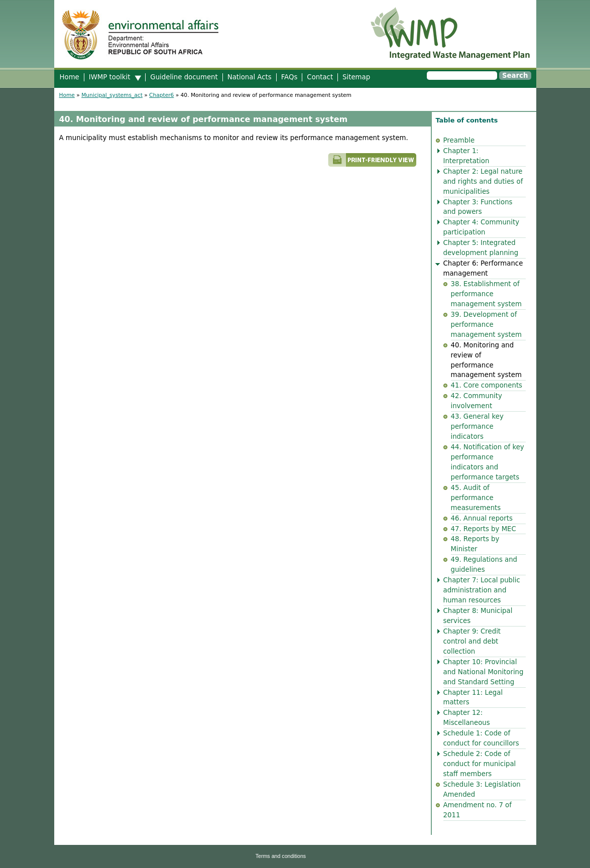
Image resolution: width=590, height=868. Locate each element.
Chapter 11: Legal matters (473, 698)
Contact (320, 77)
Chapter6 (161, 95)
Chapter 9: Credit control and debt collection (472, 641)
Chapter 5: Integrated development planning (481, 248)
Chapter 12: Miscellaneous (467, 718)
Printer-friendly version (290, 164)
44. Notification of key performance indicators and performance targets (488, 462)
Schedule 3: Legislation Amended (482, 789)
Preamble (459, 140)
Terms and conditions (281, 856)
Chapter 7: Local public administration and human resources (482, 590)
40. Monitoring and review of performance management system (486, 360)
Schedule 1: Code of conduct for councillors (481, 738)
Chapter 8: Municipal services (478, 616)
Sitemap (356, 77)
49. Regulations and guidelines (484, 565)
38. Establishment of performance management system (486, 294)
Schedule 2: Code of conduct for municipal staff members (480, 764)
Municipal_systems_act (112, 95)
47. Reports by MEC (484, 529)
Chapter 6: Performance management (483, 268)
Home (70, 77)
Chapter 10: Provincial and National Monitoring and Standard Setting (484, 672)
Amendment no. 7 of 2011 (478, 810)
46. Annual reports (482, 518)
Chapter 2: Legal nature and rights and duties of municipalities (483, 181)
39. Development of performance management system (486, 325)
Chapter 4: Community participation (482, 227)
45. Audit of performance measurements (476, 498)
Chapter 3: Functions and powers (478, 207)
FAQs (289, 77)
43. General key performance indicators (477, 426)
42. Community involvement (477, 401)
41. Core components (487, 385)
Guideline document (184, 77)
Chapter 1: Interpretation (466, 156)
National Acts (250, 77)
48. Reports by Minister (475, 544)
